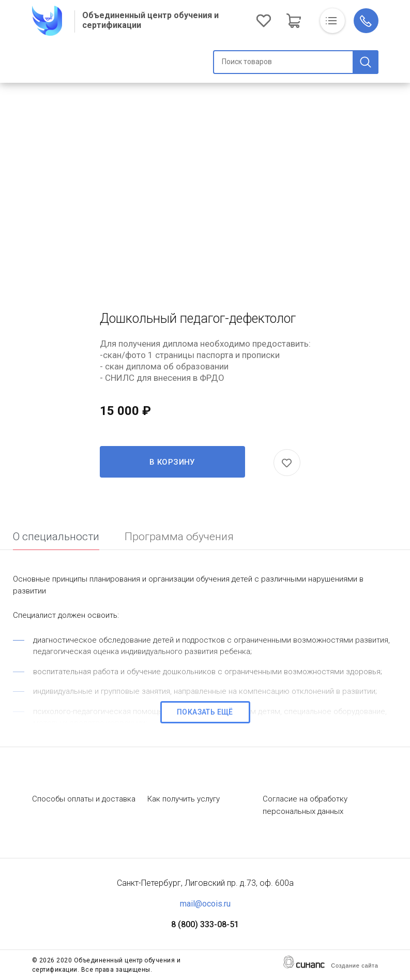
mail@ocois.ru (205, 904)
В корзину (172, 462)
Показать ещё (205, 712)
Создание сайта (354, 966)
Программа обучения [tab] (179, 537)
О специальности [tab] (56, 537)
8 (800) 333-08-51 (205, 924)
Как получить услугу (184, 799)
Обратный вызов (366, 21)
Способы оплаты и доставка (84, 799)
